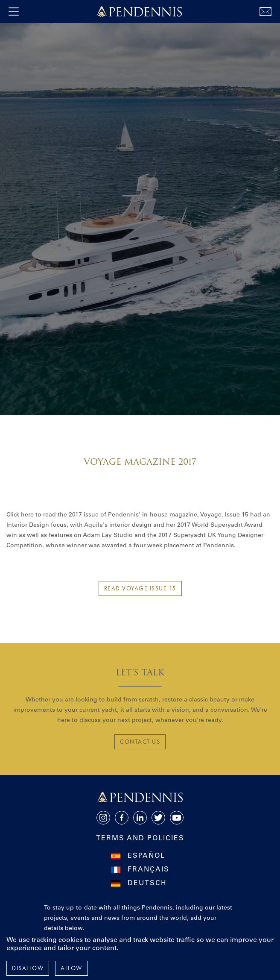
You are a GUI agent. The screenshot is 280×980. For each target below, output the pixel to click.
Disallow (28, 968)
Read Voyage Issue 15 (140, 588)
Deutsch (147, 883)
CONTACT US (140, 742)
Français (149, 870)
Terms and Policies (140, 839)
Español (146, 856)
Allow (71, 968)
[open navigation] (14, 12)
